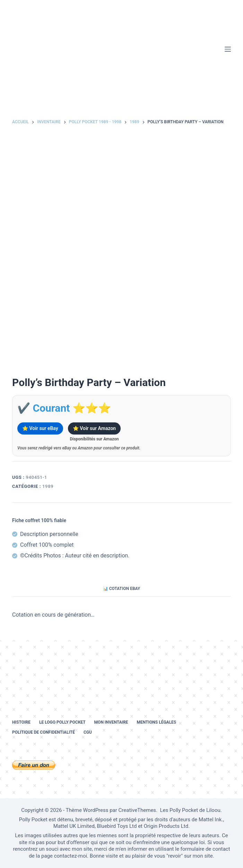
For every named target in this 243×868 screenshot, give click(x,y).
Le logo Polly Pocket (62, 722)
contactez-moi (71, 856)
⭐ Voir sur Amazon (94, 428)
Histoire (21, 722)
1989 (48, 486)
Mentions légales (157, 722)
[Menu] (228, 49)
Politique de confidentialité (44, 732)
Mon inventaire (111, 722)
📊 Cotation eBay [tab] (122, 589)
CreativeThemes (137, 810)
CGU (88, 732)
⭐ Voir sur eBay (40, 428)
